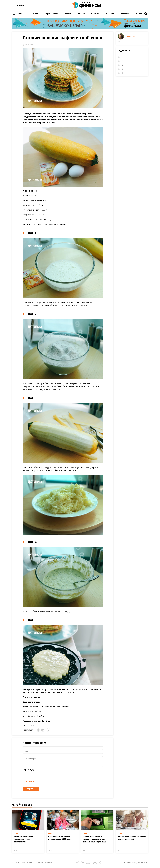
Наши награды (28, 863)
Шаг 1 (120, 57)
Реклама (49, 863)
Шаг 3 (120, 65)
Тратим (68, 14)
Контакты (39, 863)
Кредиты (95, 14)
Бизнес (81, 14)
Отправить (31, 789)
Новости (22, 14)
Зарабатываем (52, 14)
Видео (139, 14)
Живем (35, 14)
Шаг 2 (120, 61)
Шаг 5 (120, 73)
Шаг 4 (120, 69)
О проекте (16, 863)
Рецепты (33, 725)
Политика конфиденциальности (136, 863)
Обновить (29, 781)
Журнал (21, 5)
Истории (110, 14)
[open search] (146, 14)
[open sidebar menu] (14, 14)
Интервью (125, 14)
